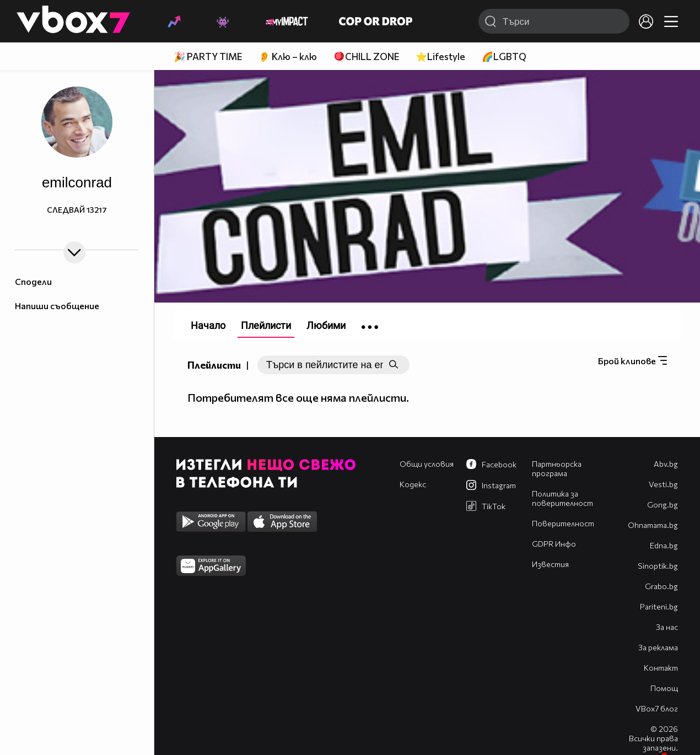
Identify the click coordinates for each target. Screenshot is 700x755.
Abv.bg (666, 464)
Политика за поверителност (562, 498)
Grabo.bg (661, 586)
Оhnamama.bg (653, 525)
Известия (550, 564)
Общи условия (427, 464)
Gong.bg (663, 505)
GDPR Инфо (554, 544)
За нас (667, 627)
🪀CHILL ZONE (366, 56)
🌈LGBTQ (504, 56)
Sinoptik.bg (658, 566)
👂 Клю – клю (288, 56)
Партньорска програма (557, 468)
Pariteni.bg (659, 606)
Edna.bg (664, 545)
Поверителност (563, 523)
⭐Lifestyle (440, 56)
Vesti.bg (663, 484)
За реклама (658, 647)
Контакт (661, 668)
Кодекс (413, 484)
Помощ (664, 688)
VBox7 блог (657, 708)
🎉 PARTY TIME (208, 56)
